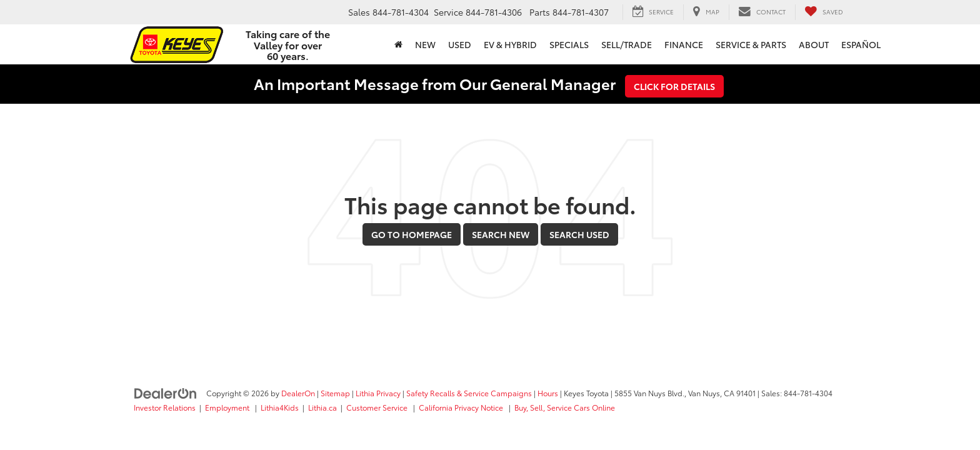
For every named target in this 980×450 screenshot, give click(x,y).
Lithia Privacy (378, 393)
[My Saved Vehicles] (824, 12)
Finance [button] (684, 44)
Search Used (579, 234)
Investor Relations (165, 407)
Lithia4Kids (280, 407)
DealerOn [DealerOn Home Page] (298, 393)
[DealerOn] (166, 392)
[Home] (398, 44)
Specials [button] (569, 44)
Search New (501, 234)
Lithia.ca (322, 407)
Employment (228, 407)
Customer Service (378, 407)
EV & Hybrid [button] (510, 44)
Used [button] (460, 44)
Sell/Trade (627, 44)
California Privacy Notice (462, 407)
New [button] (425, 44)
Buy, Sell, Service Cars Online (565, 407)
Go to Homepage (412, 234)
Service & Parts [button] (751, 44)
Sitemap (335, 393)
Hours (548, 393)
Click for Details (674, 86)
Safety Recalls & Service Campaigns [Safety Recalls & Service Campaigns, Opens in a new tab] (469, 393)
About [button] (814, 44)
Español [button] (861, 44)
